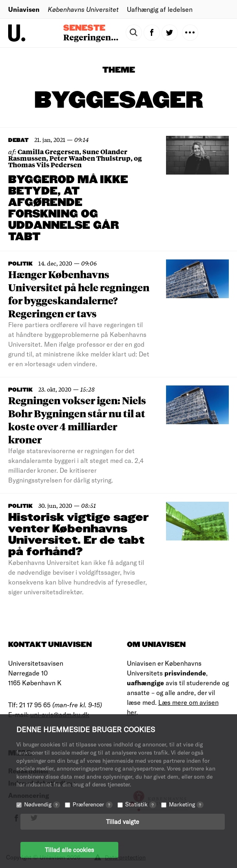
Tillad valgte (123, 821)
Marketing (186, 804)
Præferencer (93, 804)
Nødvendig (42, 804)
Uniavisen (24, 9)
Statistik (141, 804)
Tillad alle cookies (69, 850)
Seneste (84, 28)
